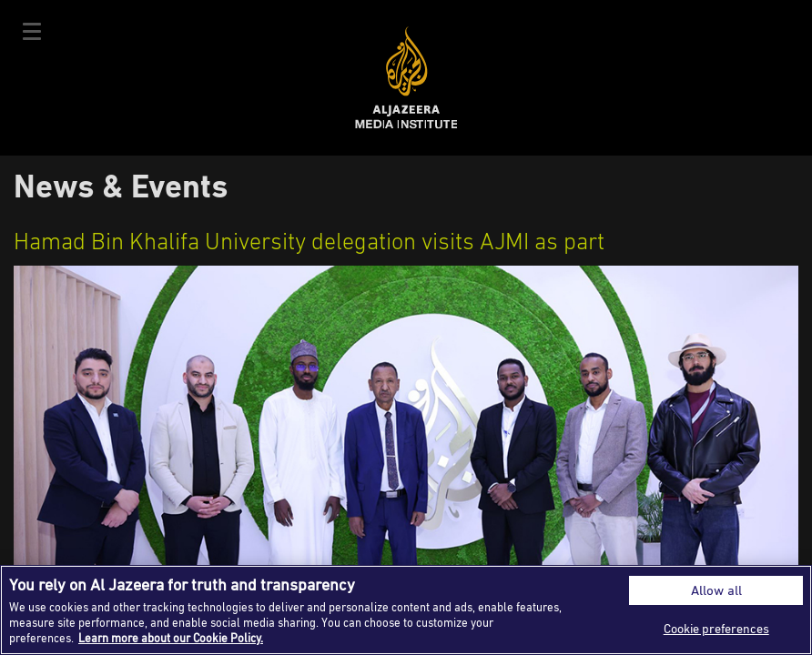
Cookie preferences (716, 628)
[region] (406, 610)
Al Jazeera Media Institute (406, 78)
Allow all (716, 590)
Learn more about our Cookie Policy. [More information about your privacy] (171, 638)
